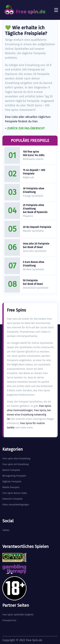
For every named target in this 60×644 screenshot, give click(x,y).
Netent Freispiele (11, 470)
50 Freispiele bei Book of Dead (33, 282)
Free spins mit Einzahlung (15, 464)
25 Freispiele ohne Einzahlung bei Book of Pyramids (35, 209)
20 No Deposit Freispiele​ (37, 227)
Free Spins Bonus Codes (15, 493)
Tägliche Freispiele (12, 482)
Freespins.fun (9, 620)
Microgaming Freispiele (14, 476)
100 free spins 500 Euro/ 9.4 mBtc (34, 153)
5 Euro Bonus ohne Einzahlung (34, 264)
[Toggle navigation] (56, 10)
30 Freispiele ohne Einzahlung (34, 190)
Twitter (6, 530)
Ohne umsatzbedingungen (16, 505)
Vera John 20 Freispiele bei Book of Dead (36, 245)
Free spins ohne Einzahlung (16, 459)
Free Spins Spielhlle (13, 615)
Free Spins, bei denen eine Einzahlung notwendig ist (29, 415)
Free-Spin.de (34, 640)
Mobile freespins (11, 487)
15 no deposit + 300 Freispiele (34, 172)
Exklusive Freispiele (12, 499)
